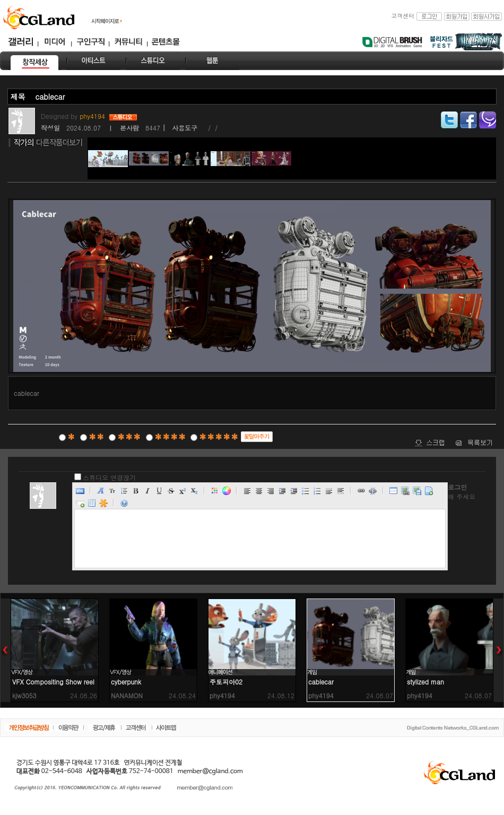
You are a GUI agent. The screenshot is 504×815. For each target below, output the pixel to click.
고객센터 (403, 16)
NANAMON (127, 695)
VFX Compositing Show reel (53, 682)
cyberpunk (126, 682)
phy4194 (93, 116)
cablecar (321, 682)
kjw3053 (24, 695)
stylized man (425, 682)
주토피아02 (226, 682)
